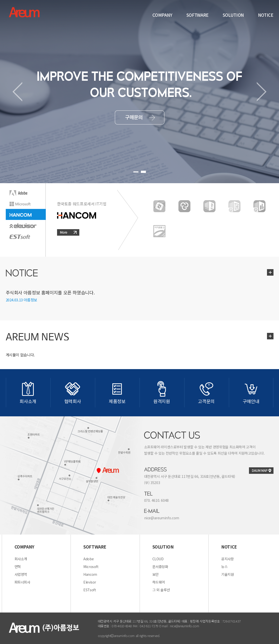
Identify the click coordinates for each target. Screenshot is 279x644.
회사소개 (21, 559)
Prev (17, 92)
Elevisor (90, 582)
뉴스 (224, 567)
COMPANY (162, 15)
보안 (156, 574)
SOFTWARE (198, 15)
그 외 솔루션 (161, 590)
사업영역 (21, 574)
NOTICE (266, 15)
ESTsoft (90, 590)
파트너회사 (22, 582)
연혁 (18, 567)
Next (262, 92)
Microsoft (91, 567)
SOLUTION (233, 15)
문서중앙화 (160, 567)
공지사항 (228, 559)
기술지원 (228, 574)
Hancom (90, 574)
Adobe (88, 559)
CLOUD (158, 559)
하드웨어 (159, 582)
